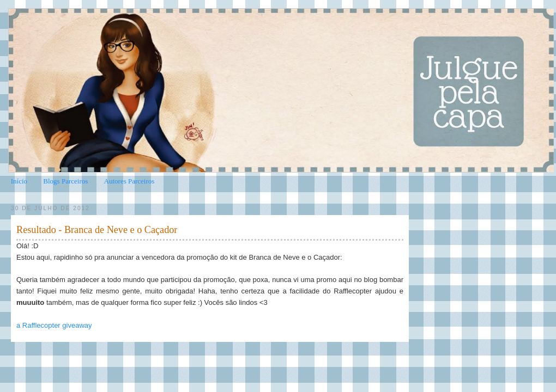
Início (19, 181)
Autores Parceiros (129, 181)
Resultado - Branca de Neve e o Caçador (97, 230)
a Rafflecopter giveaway (54, 325)
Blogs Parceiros (65, 181)
